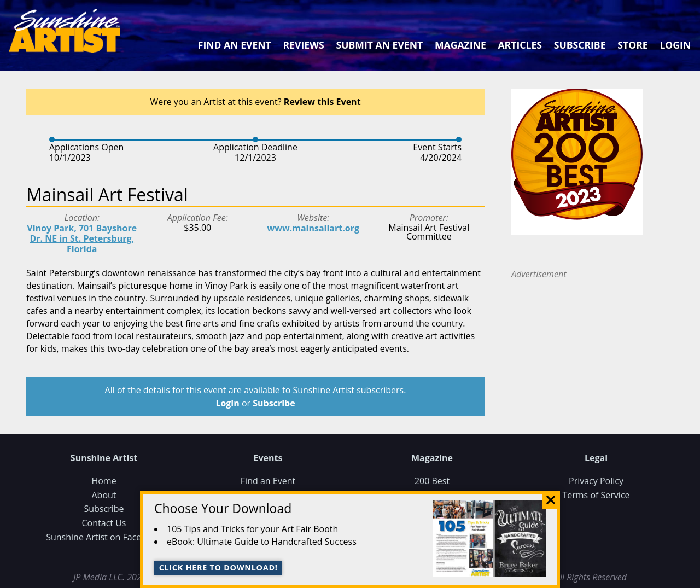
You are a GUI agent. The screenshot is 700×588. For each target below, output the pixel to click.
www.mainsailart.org (313, 228)
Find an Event (235, 45)
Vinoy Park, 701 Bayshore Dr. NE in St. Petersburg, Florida (82, 238)
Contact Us (104, 523)
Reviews (304, 45)
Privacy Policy (596, 481)
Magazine (460, 45)
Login (675, 45)
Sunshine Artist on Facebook (104, 537)
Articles (520, 45)
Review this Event (322, 102)
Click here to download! (218, 567)
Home (104, 481)
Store (632, 45)
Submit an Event (380, 45)
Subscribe (580, 45)
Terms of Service (596, 495)
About (104, 495)
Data (687, 578)
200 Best (432, 481)
